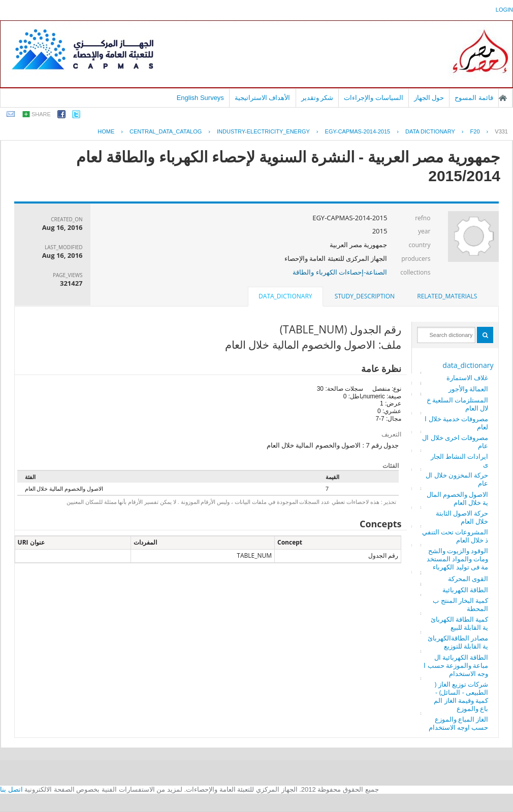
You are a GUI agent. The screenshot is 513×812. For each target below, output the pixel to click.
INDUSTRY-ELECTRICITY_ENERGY (263, 131)
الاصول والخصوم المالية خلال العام (458, 498)
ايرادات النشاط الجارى (460, 460)
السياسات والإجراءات (374, 98)
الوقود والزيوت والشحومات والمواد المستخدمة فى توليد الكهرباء (458, 559)
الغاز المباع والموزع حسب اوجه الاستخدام (459, 723)
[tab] (447, 296)
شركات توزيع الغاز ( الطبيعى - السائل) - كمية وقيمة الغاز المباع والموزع (461, 696)
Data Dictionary (430, 131)
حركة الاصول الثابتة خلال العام (462, 517)
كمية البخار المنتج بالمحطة (460, 604)
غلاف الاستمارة (467, 378)
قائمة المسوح (474, 98)
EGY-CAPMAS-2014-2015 (358, 131)
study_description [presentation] (365, 296)
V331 (501, 131)
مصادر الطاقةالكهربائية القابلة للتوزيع (458, 642)
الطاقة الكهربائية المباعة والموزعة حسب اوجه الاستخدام (456, 665)
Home (106, 131)
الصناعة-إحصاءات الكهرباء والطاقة (340, 272)
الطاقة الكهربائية (465, 590)
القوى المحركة (468, 579)
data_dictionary (468, 365)
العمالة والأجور (468, 389)
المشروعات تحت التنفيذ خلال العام (455, 536)
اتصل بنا (11, 789)
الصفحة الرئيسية (503, 98)
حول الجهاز (429, 98)
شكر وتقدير (317, 98)
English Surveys (200, 98)
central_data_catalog (166, 131)
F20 (475, 131)
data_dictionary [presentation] (285, 296)
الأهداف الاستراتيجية (263, 98)
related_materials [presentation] (447, 296)
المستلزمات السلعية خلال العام (458, 404)
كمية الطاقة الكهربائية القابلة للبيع (460, 623)
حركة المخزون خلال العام (457, 479)
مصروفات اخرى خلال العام (455, 442)
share (41, 114)
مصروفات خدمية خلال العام (456, 423)
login (504, 10)
